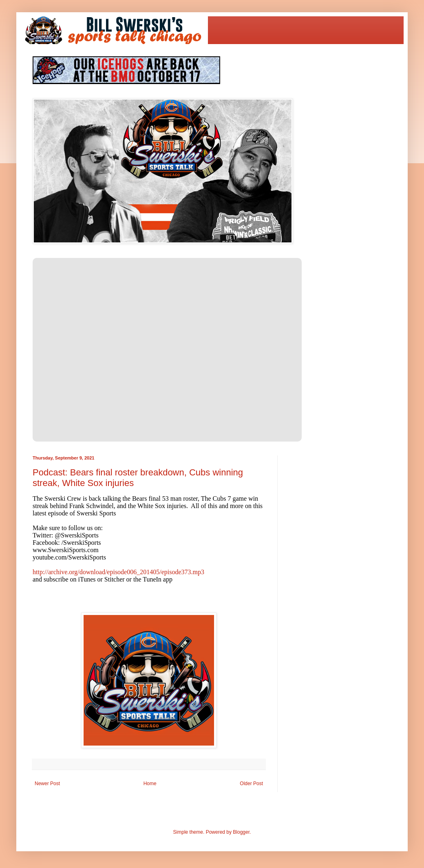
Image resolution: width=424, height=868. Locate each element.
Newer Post (47, 784)
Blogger (241, 832)
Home (150, 784)
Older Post (251, 784)
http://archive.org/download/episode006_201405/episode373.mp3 (118, 572)
